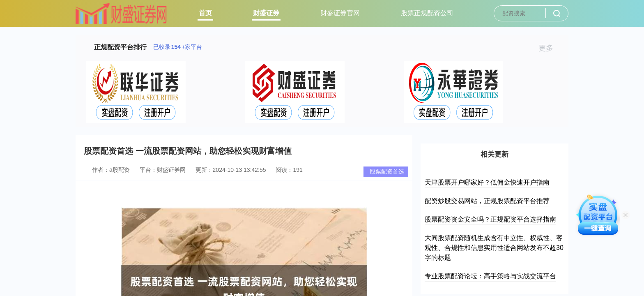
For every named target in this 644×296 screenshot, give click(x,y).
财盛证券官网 (340, 13)
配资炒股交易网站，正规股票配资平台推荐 (487, 201)
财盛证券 (266, 13)
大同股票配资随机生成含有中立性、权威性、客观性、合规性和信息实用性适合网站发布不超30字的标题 (494, 248)
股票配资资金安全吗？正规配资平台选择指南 (490, 219)
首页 (205, 13)
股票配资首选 (387, 171)
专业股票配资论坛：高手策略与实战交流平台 (490, 276)
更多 (549, 48)
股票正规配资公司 (427, 13)
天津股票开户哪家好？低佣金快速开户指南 (487, 182)
